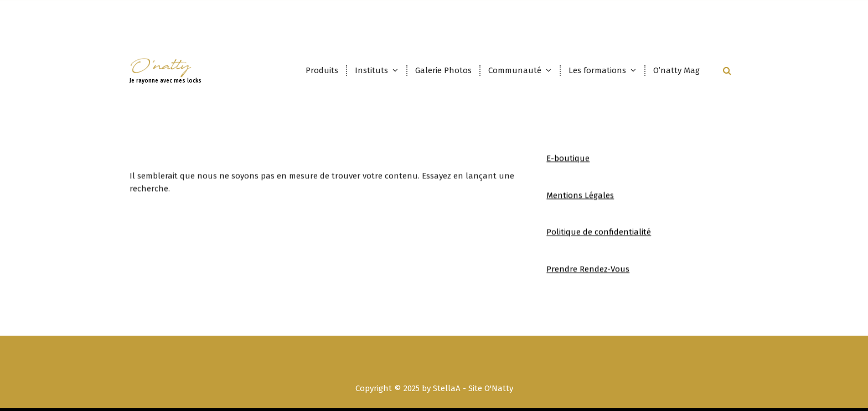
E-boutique (568, 166)
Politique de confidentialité (599, 239)
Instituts (371, 70)
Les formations (597, 70)
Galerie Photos (443, 70)
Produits (322, 70)
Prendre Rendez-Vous (588, 276)
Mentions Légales (580, 202)
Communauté (515, 70)
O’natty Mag (676, 70)
